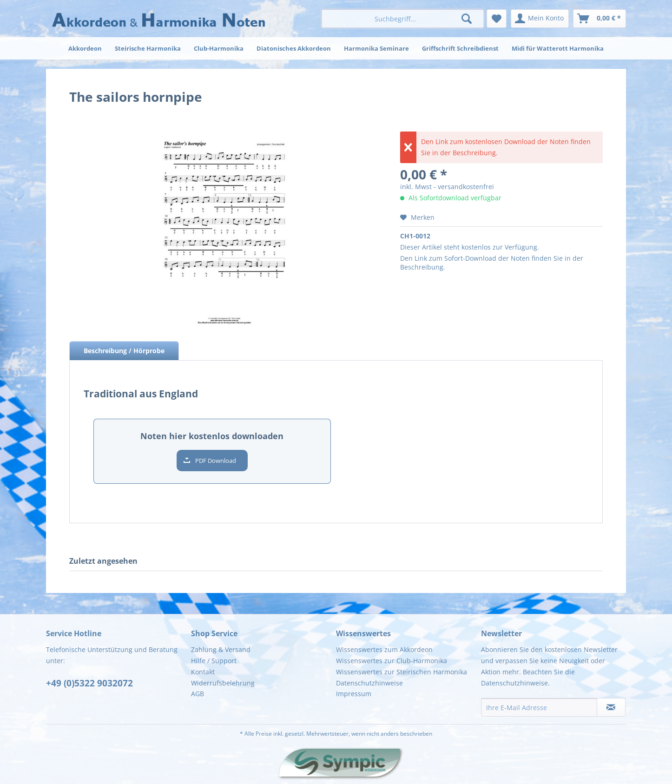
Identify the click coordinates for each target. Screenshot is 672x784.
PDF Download (216, 461)
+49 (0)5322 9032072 (89, 683)
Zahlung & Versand (221, 649)
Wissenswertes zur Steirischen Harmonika (402, 672)
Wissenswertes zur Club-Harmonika (392, 661)
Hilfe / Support (214, 661)
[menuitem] (403, 19)
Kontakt (203, 672)
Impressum (354, 694)
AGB (198, 694)
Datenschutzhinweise (369, 683)
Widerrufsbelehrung (223, 683)
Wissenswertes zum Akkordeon (384, 649)
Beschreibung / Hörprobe (124, 351)
